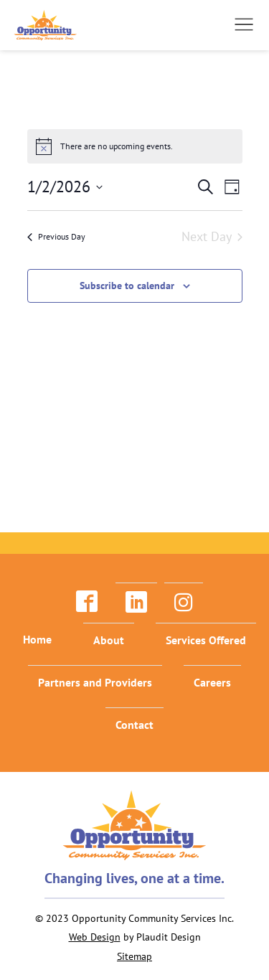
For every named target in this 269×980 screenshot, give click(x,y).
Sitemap (134, 956)
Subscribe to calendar (127, 286)
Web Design (95, 937)
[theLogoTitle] (46, 25)
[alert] (135, 146)
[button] (244, 24)
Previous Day (56, 236)
